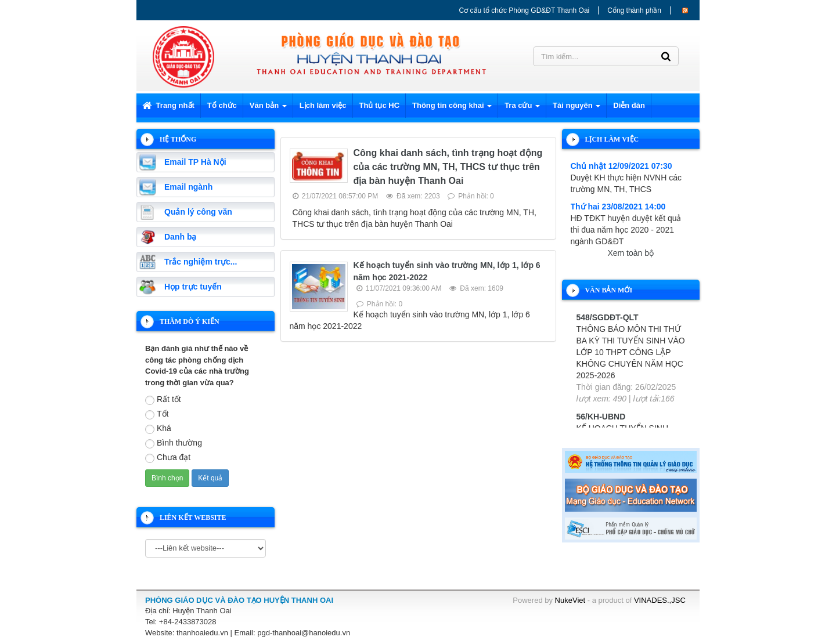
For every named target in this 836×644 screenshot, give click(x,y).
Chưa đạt (168, 458)
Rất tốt (163, 400)
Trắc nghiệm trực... (201, 262)
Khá (158, 429)
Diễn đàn (629, 105)
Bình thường (174, 443)
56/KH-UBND (601, 417)
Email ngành (188, 187)
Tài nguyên (576, 109)
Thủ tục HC (379, 105)
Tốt (157, 414)
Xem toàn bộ (630, 253)
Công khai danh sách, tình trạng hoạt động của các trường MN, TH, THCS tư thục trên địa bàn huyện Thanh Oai (448, 167)
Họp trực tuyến (193, 287)
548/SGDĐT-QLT (608, 317)
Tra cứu (522, 109)
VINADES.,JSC (660, 600)
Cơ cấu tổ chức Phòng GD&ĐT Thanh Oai (525, 10)
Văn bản (268, 109)
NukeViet (570, 600)
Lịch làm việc (323, 105)
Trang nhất (168, 105)
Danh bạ (180, 237)
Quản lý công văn (198, 212)
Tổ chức (222, 105)
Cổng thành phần (634, 10)
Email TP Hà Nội (195, 162)
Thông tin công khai (452, 109)
